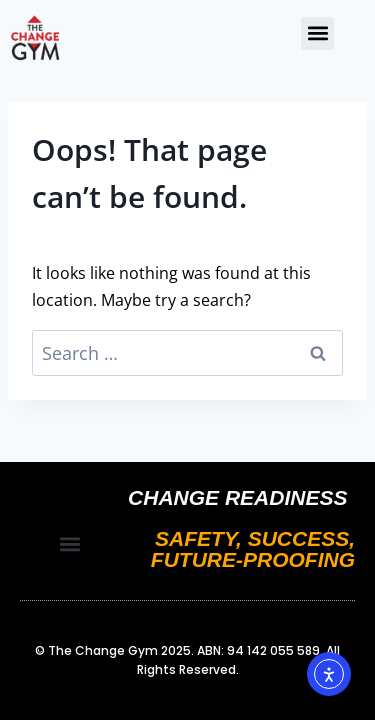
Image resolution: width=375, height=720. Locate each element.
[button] (317, 33)
